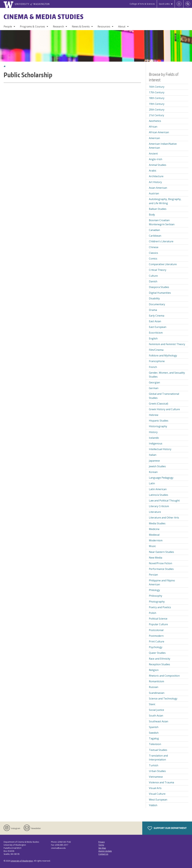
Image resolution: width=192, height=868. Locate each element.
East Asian (155, 321)
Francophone (157, 361)
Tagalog (154, 738)
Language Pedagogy (161, 478)
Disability (154, 298)
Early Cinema (157, 316)
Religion (154, 670)
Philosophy (156, 596)
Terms (101, 845)
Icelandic (154, 438)
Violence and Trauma (161, 782)
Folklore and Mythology (163, 355)
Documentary (157, 304)
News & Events (81, 26)
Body (152, 215)
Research (58, 26)
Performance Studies (161, 569)
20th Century (157, 110)
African (153, 127)
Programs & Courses (32, 26)
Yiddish (153, 805)
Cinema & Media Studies (44, 17)
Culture (153, 276)
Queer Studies (157, 653)
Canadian (154, 230)
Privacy (102, 842)
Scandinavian (157, 693)
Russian (154, 687)
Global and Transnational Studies (164, 396)
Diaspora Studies (159, 287)
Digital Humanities (160, 293)
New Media (156, 558)
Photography (157, 602)
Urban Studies (157, 771)
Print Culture (157, 641)
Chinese (154, 247)
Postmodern (156, 636)
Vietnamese (156, 777)
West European (158, 800)
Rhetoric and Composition (164, 676)
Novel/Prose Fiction (160, 563)
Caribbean (155, 236)
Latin (152, 483)
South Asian (156, 716)
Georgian (154, 382)
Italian (153, 455)
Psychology (156, 647)
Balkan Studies (158, 209)
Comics (153, 259)
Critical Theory (158, 270)
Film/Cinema (156, 350)
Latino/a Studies (159, 495)
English (153, 338)
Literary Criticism (159, 506)
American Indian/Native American (163, 146)
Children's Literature (161, 241)
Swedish (154, 733)
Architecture (156, 176)
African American (159, 132)
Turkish (154, 765)
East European (158, 327)
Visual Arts (155, 788)
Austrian (154, 193)
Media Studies (157, 523)
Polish (153, 613)
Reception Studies (159, 664)
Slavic (152, 704)
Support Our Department (167, 828)
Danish (153, 281)
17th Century (157, 92)
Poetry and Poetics (160, 607)
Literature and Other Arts (164, 518)
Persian (153, 575)
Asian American (158, 188)
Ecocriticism (156, 333)
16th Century (157, 87)
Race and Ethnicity (160, 659)
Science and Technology (163, 699)
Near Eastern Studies (161, 552)
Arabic (153, 171)
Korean (153, 472)
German (154, 388)
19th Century (157, 104)
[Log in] (179, 4)
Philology (154, 590)
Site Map (102, 848)
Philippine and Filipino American (162, 583)
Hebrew (154, 415)
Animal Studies (158, 165)
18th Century (157, 98)
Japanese (154, 461)
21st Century (156, 115)
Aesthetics (155, 121)
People (8, 26)
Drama (153, 310)
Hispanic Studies (159, 421)
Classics (153, 253)
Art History (155, 182)
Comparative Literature (163, 264)
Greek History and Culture (164, 409)
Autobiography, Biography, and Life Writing (165, 201)
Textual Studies (158, 750)
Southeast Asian (159, 721)
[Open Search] (188, 4)
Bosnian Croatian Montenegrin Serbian (162, 222)
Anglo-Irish (156, 159)
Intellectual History (160, 449)
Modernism (156, 540)
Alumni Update (105, 851)
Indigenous (156, 443)
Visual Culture (157, 794)
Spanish (154, 727)
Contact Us (103, 854)
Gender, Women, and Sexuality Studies (167, 375)
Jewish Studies (157, 466)
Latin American (158, 489)
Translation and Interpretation (158, 758)
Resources (104, 26)
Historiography (158, 426)
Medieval (154, 535)
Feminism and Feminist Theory (167, 344)
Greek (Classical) (159, 404)
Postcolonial (156, 630)
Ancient (153, 154)
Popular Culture (158, 624)
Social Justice (156, 710)
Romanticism (156, 681)
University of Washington (22, 861)
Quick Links (164, 4)
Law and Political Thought (164, 501)
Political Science (158, 619)
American (154, 138)
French (153, 367)
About (122, 26)
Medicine (154, 529)
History (153, 432)
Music (152, 546)
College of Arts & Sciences (142, 4)
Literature (155, 512)
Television (155, 744)
